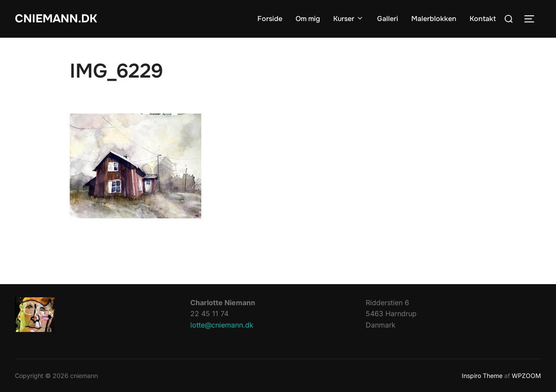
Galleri (388, 19)
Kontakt (483, 19)
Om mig (308, 19)
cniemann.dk (56, 19)
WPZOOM (526, 376)
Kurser (349, 19)
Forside (270, 19)
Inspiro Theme (482, 376)
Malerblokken (434, 19)
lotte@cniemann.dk (222, 325)
